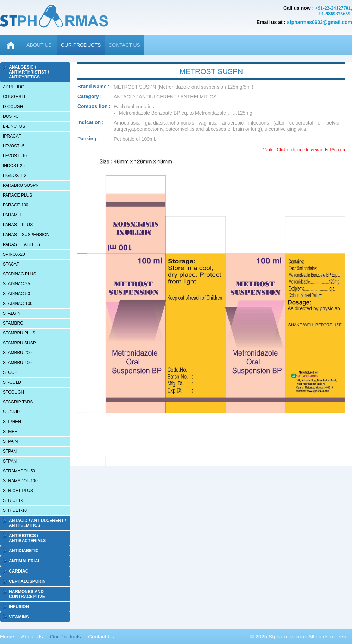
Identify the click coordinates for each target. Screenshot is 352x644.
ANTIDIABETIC (24, 551)
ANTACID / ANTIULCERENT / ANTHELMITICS (37, 523)
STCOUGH (13, 392)
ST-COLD (12, 382)
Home (7, 636)
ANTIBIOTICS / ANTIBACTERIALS (27, 538)
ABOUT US (39, 45)
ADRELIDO (14, 87)
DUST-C (11, 116)
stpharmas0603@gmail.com (319, 22)
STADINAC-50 (16, 294)
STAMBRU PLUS (19, 333)
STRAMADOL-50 (19, 471)
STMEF (10, 432)
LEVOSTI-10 (15, 156)
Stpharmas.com (287, 636)
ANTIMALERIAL (25, 561)
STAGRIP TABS (18, 402)
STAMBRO (13, 323)
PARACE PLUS (17, 195)
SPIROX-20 (14, 254)
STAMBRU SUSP (19, 343)
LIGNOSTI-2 (15, 176)
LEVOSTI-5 (14, 146)
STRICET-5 (14, 500)
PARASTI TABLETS (21, 244)
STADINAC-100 (18, 304)
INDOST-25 (14, 166)
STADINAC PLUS (19, 274)
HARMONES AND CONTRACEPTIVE (27, 594)
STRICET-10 (15, 510)
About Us (32, 636)
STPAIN (10, 441)
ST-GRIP (11, 412)
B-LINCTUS (14, 126)
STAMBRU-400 (17, 363)
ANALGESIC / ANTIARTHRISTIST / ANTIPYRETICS (29, 72)
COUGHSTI (14, 97)
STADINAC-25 (16, 284)
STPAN (10, 451)
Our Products (65, 636)
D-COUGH (13, 107)
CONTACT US (124, 45)
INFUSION (19, 607)
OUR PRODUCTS (81, 45)
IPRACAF (12, 136)
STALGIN (12, 313)
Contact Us (101, 636)
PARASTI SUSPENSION (26, 235)
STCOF (10, 372)
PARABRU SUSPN (21, 185)
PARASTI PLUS (18, 225)
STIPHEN (12, 422)
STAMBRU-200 (17, 353)
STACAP (11, 264)
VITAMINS (19, 617)
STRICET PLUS (18, 491)
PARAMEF (13, 215)
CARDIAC (18, 571)
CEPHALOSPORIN (27, 581)
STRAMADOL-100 (20, 481)
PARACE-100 (15, 205)
